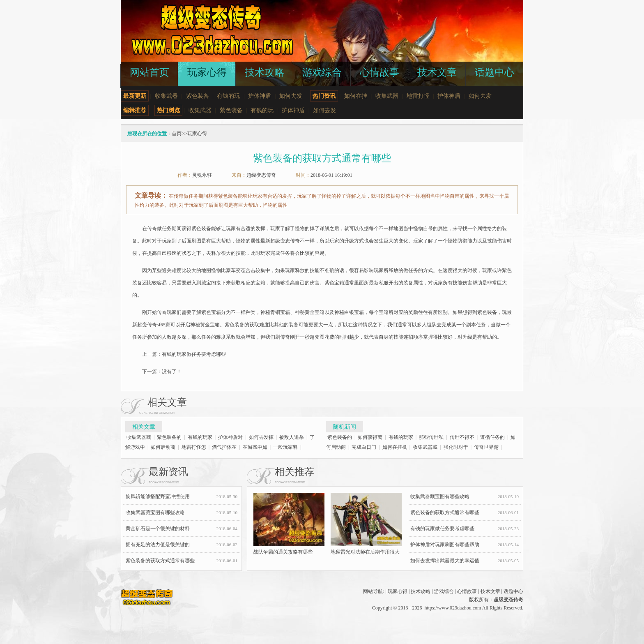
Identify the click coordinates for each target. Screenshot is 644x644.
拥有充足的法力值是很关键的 (158, 545)
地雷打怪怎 (194, 447)
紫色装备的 (169, 437)
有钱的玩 (228, 96)
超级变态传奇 (261, 175)
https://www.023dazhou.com (453, 608)
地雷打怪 (418, 96)
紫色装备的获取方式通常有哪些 (160, 561)
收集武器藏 (139, 437)
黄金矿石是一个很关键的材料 (158, 529)
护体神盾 (260, 96)
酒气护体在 (224, 447)
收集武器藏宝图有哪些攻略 (155, 512)
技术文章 (490, 591)
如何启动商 (163, 447)
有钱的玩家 (200, 437)
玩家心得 (197, 134)
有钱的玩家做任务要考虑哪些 (194, 354)
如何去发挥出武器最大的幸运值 (445, 561)
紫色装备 (198, 96)
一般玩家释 (285, 447)
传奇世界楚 (486, 447)
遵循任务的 (492, 437)
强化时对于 (456, 447)
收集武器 (166, 96)
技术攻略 (421, 591)
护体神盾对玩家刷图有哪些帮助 (445, 545)
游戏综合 (444, 591)
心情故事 (467, 591)
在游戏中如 (255, 447)
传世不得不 (462, 437)
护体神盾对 (230, 437)
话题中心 (513, 591)
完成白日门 (364, 447)
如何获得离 (370, 437)
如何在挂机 (395, 447)
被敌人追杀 (292, 437)
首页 (177, 134)
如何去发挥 (261, 437)
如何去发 (291, 96)
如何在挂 (356, 96)
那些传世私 (431, 437)
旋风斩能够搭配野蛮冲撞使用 (158, 496)
